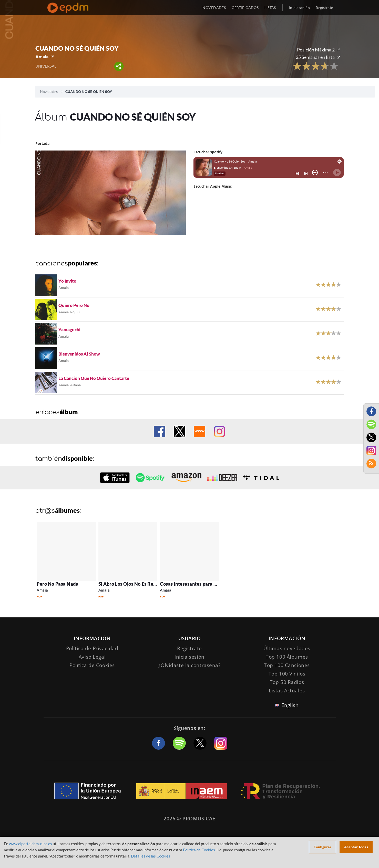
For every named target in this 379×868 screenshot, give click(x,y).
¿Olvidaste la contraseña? (189, 665)
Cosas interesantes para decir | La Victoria (206, 584)
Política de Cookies (92, 665)
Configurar (322, 847)
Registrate (189, 648)
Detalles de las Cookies (151, 856)
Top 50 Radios (287, 682)
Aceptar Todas (356, 847)
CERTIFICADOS (245, 8)
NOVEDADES (214, 8)
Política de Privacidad (92, 648)
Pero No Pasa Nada (58, 584)
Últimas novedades (287, 648)
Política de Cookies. (199, 850)
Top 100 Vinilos (287, 674)
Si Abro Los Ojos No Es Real (128, 584)
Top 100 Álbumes (287, 657)
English (290, 705)
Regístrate (324, 8)
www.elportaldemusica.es (30, 844)
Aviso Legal (92, 657)
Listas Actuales (287, 691)
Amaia (42, 57)
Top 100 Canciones (287, 665)
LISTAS (270, 8)
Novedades (49, 92)
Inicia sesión (299, 8)
